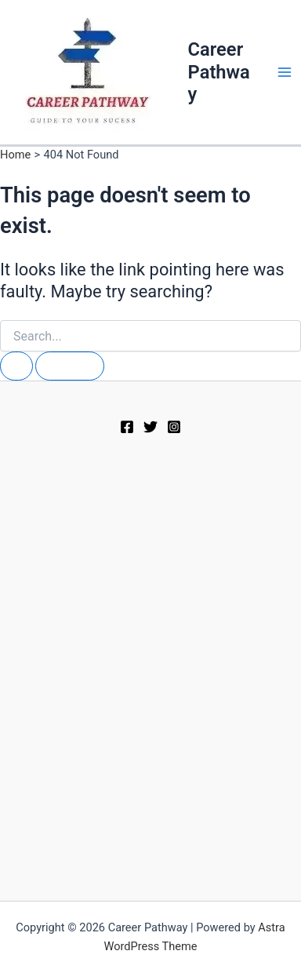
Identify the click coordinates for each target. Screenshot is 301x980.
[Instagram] (174, 427)
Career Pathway (219, 72)
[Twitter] (150, 427)
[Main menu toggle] (285, 72)
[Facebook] (127, 427)
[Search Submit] (16, 366)
